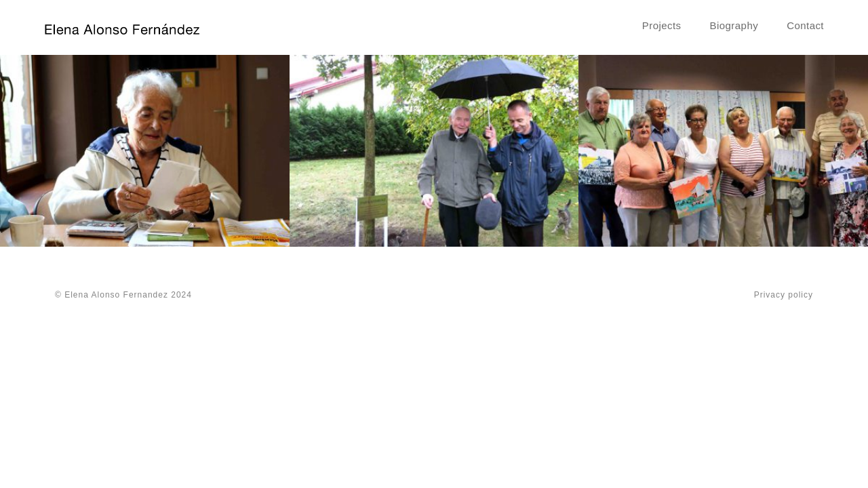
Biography (734, 25)
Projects (662, 25)
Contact (805, 25)
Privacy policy (784, 295)
